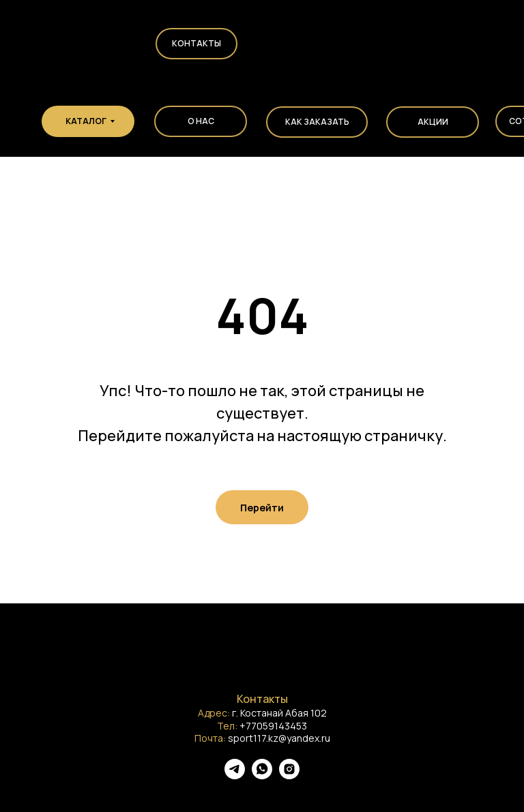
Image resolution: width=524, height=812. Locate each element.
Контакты (196, 43)
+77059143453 (273, 726)
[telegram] (235, 776)
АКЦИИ (433, 122)
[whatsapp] (262, 776)
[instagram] (289, 776)
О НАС (201, 121)
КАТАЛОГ (86, 121)
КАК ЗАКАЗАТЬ (317, 122)
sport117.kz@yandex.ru (279, 738)
